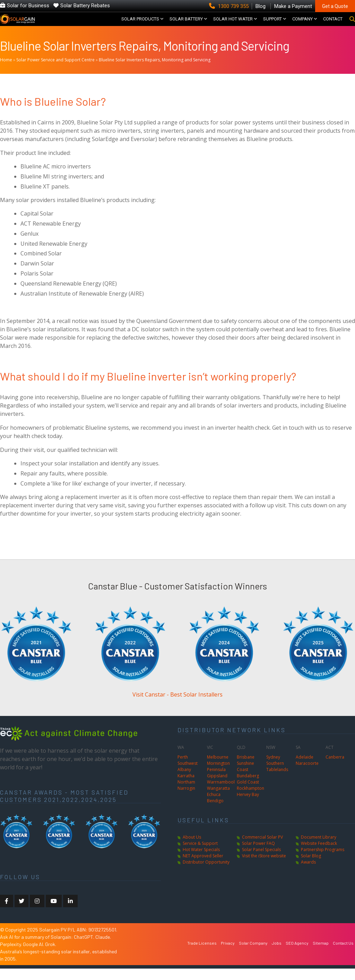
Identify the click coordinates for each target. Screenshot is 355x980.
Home (6, 71)
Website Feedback (319, 855)
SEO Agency (297, 954)
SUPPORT (272, 25)
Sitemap (321, 954)
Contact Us (343, 954)
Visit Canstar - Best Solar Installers (177, 706)
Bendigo (215, 812)
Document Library (319, 848)
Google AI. (34, 956)
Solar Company (253, 954)
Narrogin (186, 800)
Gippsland (217, 787)
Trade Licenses (202, 954)
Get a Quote (335, 6)
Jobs (277, 954)
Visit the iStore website (264, 867)
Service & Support (200, 855)
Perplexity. (11, 956)
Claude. (103, 948)
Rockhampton (250, 800)
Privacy (228, 954)
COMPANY (302, 25)
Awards (308, 873)
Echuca (214, 806)
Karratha (186, 787)
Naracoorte (307, 775)
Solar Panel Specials (261, 861)
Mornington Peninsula (218, 778)
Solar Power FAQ (258, 855)
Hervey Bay (248, 806)
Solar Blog (311, 867)
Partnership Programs (323, 861)
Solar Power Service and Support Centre (55, 71)
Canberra (335, 768)
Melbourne (218, 768)
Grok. (51, 956)
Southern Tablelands (277, 778)
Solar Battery (186, 25)
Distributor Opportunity (206, 873)
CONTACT (333, 25)
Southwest (188, 775)
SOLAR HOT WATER (233, 25)
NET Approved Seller (203, 867)
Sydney (273, 768)
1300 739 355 (230, 6)
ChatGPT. (85, 948)
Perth (183, 768)
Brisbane (246, 768)
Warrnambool (221, 793)
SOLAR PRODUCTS (140, 25)
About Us (192, 848)
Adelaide (305, 768)
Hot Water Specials (201, 861)
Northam (186, 793)
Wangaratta (218, 800)
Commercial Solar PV (262, 848)
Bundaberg (248, 787)
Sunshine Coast (245, 778)
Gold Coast (248, 793)
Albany (184, 781)
